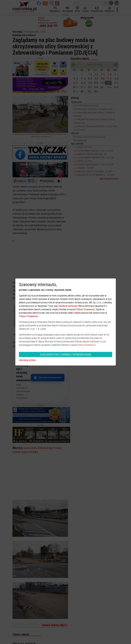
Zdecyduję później (27, 360)
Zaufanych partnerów (68, 306)
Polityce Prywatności (85, 309)
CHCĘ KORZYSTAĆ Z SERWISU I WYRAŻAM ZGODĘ (66, 355)
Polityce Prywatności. (87, 345)
